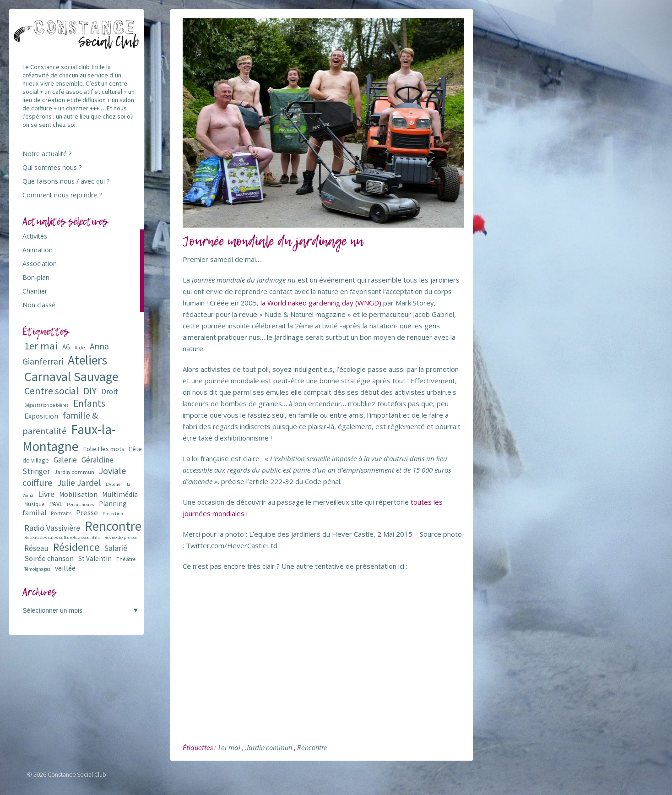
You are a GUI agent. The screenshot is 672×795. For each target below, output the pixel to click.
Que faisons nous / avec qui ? (66, 181)
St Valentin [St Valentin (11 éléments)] (95, 558)
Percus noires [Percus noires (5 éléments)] (81, 504)
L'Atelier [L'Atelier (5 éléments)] (114, 484)
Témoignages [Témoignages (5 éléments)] (37, 569)
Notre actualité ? (47, 154)
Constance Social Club (77, 774)
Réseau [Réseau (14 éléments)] (36, 548)
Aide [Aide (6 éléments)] (80, 347)
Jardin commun (269, 747)
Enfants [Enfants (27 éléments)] (89, 403)
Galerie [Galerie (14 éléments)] (65, 460)
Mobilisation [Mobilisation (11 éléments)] (78, 494)
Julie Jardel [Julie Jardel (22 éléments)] (79, 482)
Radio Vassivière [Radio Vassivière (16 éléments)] (52, 528)
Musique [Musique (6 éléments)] (35, 504)
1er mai (229, 747)
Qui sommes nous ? (52, 167)
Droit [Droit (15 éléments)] (110, 392)
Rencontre (312, 747)
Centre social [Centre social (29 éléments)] (51, 391)
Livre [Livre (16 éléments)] (46, 494)
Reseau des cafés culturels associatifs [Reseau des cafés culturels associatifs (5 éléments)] (62, 537)
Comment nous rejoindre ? (62, 195)
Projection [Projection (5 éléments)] (113, 514)
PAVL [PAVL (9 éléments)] (56, 504)
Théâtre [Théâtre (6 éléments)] (126, 559)
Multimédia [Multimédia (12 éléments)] (120, 494)
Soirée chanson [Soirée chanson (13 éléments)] (49, 558)
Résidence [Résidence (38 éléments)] (76, 547)
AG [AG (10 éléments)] (66, 347)
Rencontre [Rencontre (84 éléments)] (113, 526)
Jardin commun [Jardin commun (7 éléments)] (74, 472)
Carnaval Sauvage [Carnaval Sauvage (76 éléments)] (71, 376)
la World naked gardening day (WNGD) (321, 303)
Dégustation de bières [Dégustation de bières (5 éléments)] (46, 405)
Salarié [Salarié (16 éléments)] (116, 548)
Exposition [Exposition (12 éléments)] (41, 416)
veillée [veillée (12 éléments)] (65, 568)
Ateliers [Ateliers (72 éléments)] (87, 360)
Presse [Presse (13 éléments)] (87, 513)
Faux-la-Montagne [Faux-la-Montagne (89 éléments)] (69, 438)
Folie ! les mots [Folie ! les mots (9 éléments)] (104, 449)
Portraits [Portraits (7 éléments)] (61, 513)
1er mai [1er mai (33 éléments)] (41, 346)
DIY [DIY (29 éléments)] (90, 391)
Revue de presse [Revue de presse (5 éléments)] (121, 537)
